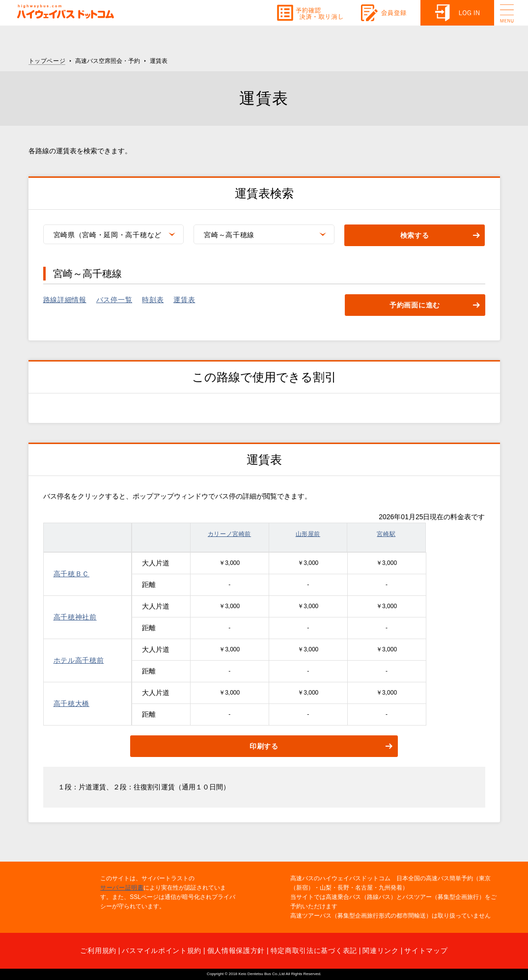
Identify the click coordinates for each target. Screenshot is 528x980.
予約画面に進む (415, 306)
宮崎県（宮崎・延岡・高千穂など (108, 235)
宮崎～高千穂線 (229, 235)
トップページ (47, 61)
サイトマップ (426, 951)
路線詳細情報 (65, 300)
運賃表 (184, 300)
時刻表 (153, 300)
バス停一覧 (114, 300)
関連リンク (381, 951)
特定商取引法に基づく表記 (314, 951)
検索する (415, 236)
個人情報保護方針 (236, 951)
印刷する (264, 747)
